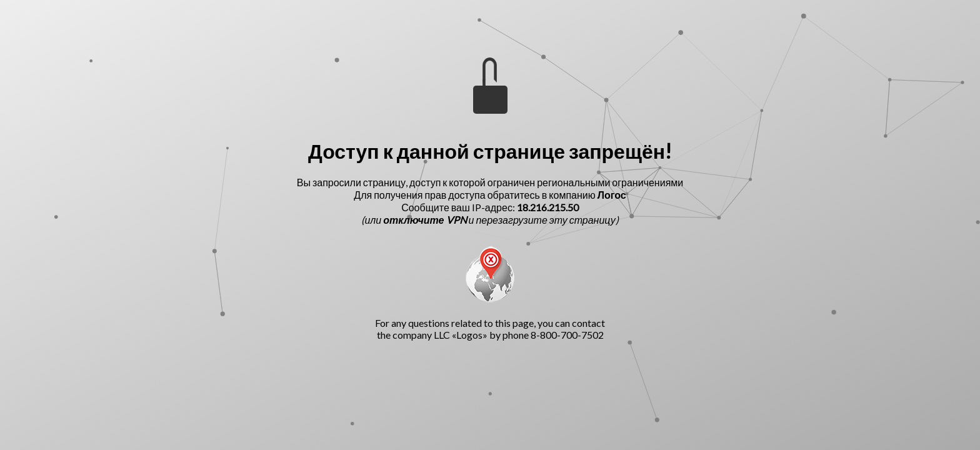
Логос (612, 195)
